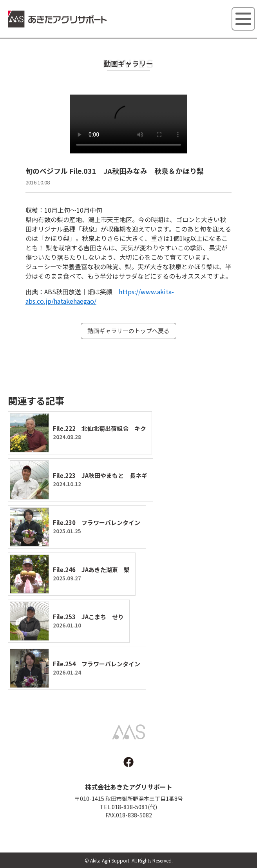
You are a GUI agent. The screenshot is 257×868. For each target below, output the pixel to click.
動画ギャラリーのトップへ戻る (128, 331)
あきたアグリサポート (57, 20)
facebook (128, 762)
